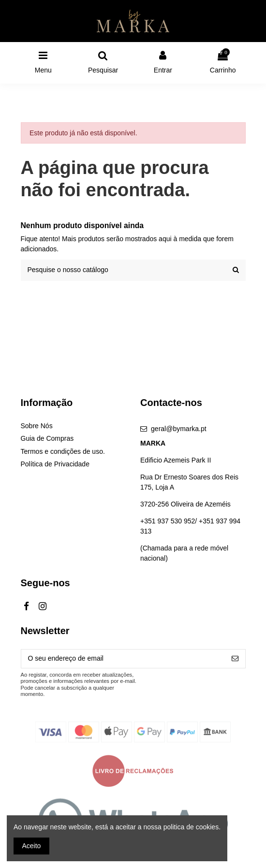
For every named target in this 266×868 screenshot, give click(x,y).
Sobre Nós (37, 426)
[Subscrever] (235, 659)
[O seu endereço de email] (123, 659)
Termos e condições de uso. (63, 451)
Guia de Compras (47, 438)
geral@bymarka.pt (179, 429)
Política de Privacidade (55, 464)
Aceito (32, 846)
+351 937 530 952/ (170, 521)
